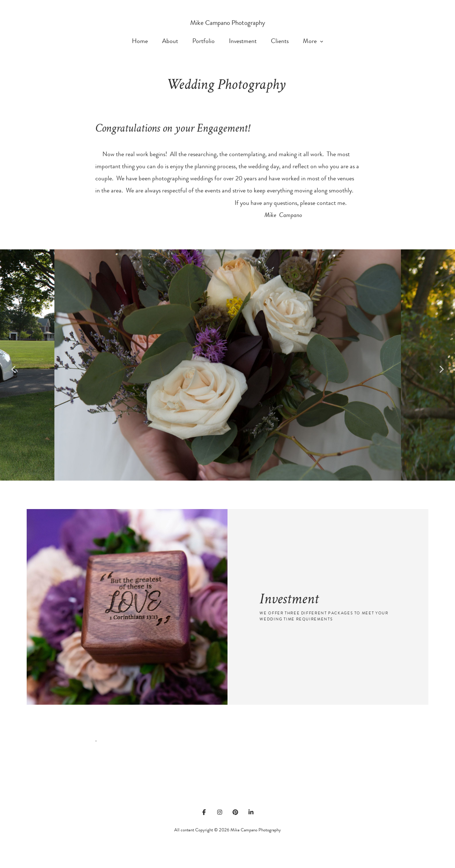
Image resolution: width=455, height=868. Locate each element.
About (170, 41)
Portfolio (204, 41)
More (313, 41)
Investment (243, 41)
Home (140, 41)
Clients (280, 41)
